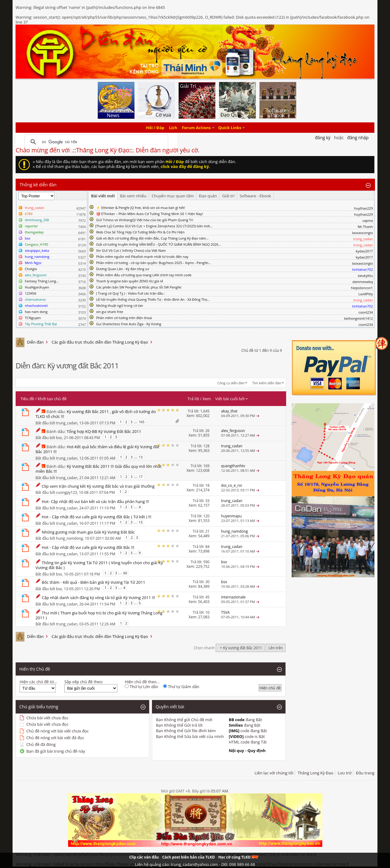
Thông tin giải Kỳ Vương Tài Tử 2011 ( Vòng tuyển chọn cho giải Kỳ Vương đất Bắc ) (99, 565)
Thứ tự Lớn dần (141, 687)
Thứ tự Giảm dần (181, 687)
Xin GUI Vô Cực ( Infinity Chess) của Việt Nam (131, 250)
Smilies (236, 725)
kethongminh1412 (359, 318)
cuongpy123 (66, 492)
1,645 (205, 411)
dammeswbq (363, 282)
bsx (59, 437)
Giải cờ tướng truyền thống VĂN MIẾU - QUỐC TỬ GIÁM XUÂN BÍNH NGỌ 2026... (159, 244)
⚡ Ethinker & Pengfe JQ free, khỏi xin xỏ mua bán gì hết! (141, 208)
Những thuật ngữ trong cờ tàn (120, 305)
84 (207, 547)
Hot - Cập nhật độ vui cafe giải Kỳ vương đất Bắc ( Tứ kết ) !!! (97, 517)
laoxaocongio (362, 233)
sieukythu (365, 276)
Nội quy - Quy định (247, 751)
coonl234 (366, 312)
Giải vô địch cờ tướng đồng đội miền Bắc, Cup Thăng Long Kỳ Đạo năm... (152, 238)
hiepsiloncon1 (362, 288)
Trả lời (193, 399)
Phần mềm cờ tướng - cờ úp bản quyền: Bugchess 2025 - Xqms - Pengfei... (154, 263)
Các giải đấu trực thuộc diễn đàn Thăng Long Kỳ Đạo (100, 342)
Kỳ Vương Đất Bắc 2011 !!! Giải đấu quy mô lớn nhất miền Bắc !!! (99, 469)
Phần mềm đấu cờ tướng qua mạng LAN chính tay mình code (144, 275)
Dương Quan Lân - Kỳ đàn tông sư (123, 269)
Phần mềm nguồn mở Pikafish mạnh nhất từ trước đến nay (142, 257)
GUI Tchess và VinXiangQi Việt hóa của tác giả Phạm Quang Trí (145, 220)
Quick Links (230, 128)
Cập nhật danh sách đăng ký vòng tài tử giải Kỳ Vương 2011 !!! (98, 598)
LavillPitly (366, 294)
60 (125, 573)
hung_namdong (69, 538)
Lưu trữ (345, 773)
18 (207, 485)
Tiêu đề (27, 399)
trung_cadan (67, 423)
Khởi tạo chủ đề (52, 399)
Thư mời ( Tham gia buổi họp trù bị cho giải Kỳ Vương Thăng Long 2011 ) (99, 615)
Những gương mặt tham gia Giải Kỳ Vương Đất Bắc (88, 532)
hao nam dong (36, 312)
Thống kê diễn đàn (38, 185)
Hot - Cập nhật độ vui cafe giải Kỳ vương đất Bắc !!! (88, 547)
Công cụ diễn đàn (231, 383)
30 (207, 582)
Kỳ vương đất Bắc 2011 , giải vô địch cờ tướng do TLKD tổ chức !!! (96, 414)
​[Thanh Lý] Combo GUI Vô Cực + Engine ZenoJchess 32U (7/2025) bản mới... (154, 226)
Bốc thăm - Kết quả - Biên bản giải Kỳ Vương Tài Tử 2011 (93, 582)
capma (368, 220)
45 (207, 597)
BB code (237, 720)
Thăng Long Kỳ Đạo (316, 773)
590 (206, 562)
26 (207, 431)
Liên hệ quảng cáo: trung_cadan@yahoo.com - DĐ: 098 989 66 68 (195, 864)
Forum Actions (196, 128)
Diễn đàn (35, 342)
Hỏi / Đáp (155, 128)
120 (206, 516)
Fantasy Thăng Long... (42, 281)
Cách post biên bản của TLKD (188, 857)
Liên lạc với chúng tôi (274, 773)
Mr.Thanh (365, 227)
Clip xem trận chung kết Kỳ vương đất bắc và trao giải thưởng (98, 486)
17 (141, 477)
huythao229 (363, 208)
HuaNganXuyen (37, 287)
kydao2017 (364, 251)
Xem (207, 399)
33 (207, 501)
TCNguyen (33, 318)
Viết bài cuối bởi (232, 399)
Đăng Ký (323, 138)
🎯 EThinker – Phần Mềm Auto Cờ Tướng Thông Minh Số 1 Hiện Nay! (150, 214)
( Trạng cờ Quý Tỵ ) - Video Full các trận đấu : (131, 293)
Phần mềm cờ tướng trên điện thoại (124, 318)
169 (206, 466)
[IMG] (234, 731)
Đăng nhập (358, 138)
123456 (31, 293)
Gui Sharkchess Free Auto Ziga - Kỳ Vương (129, 324)
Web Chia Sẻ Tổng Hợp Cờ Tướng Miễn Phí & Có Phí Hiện (140, 232)
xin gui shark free (110, 312)
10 (207, 612)
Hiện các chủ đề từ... (38, 682)
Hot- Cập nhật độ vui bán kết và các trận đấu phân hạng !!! (95, 501)
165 (142, 422)
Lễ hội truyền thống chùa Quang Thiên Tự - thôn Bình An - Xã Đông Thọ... (153, 299)
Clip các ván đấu (144, 857)
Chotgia (31, 269)
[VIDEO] (236, 736)
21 (207, 531)
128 (206, 446)
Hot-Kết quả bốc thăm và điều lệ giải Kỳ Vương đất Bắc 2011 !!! (97, 449)
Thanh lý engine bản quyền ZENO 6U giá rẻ (130, 281)
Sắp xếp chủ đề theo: (84, 682)
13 (141, 457)
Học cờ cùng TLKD (238, 857)
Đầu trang (365, 773)
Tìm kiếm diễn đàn (267, 383)
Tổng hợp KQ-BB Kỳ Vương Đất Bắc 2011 (104, 431)
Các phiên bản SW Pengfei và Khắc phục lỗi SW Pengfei (139, 287)
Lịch (173, 128)
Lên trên (276, 648)
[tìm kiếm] (95, 142)
